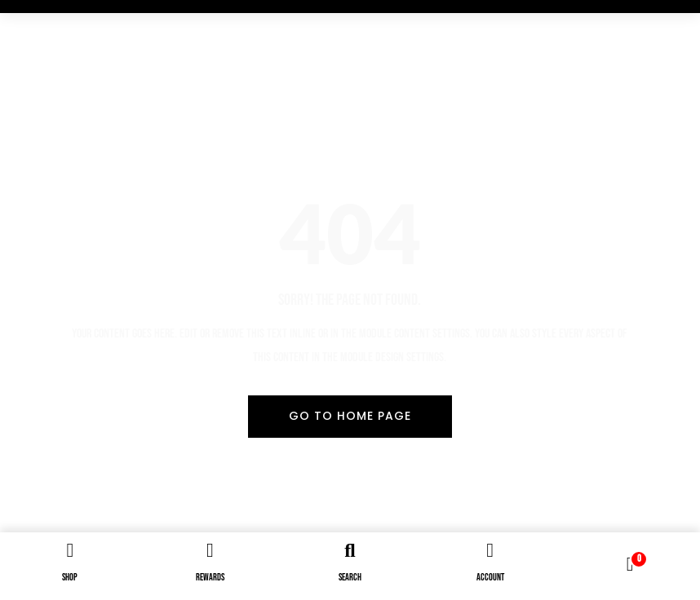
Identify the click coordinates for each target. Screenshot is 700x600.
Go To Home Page (350, 416)
